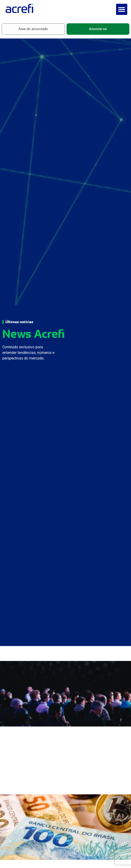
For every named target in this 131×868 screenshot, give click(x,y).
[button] (122, 9)
